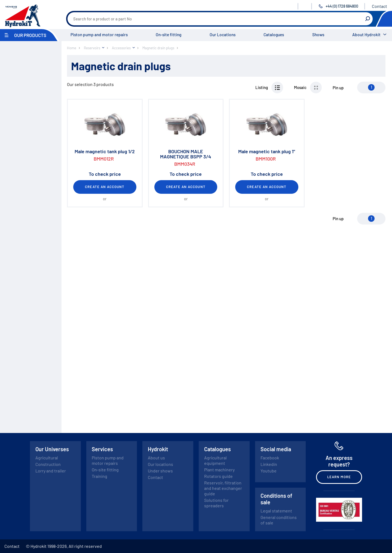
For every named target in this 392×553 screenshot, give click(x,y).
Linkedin (269, 464)
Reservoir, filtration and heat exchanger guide (223, 488)
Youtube (269, 471)
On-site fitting (169, 35)
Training (99, 476)
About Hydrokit (366, 35)
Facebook (270, 458)
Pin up (338, 88)
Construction (48, 464)
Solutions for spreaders (216, 503)
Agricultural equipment (215, 460)
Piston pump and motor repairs (99, 35)
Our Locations (223, 35)
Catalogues (274, 35)
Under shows (160, 471)
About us (156, 458)
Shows (318, 35)
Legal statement (276, 511)
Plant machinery (219, 470)
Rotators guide (218, 476)
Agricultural (47, 458)
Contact (379, 6)
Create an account (105, 187)
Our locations (160, 464)
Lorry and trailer (51, 471)
